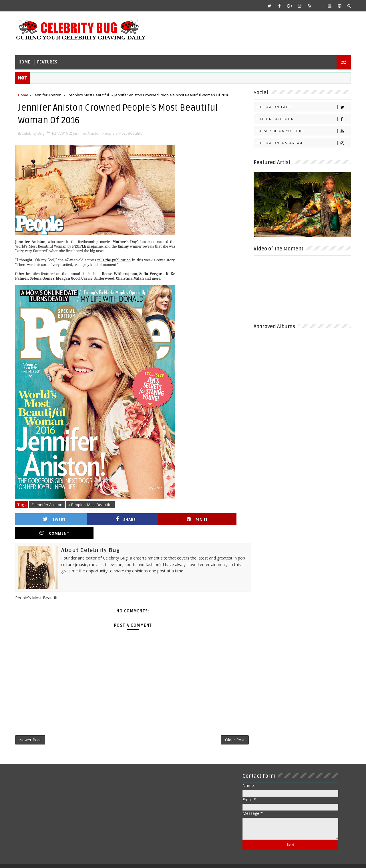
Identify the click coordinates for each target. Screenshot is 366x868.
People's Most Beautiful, (124, 133)
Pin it (161, 519)
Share (104, 519)
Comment (218, 519)
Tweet (47, 519)
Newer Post (31, 726)
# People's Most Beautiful (91, 504)
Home (25, 62)
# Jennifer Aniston (47, 504)
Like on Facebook (303, 119)
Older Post (227, 726)
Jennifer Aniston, (88, 133)
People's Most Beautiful (89, 95)
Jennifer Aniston (48, 95)
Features (48, 62)
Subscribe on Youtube (303, 131)
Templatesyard (64, 859)
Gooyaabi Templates (129, 859)
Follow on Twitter (303, 107)
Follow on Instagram (303, 143)
